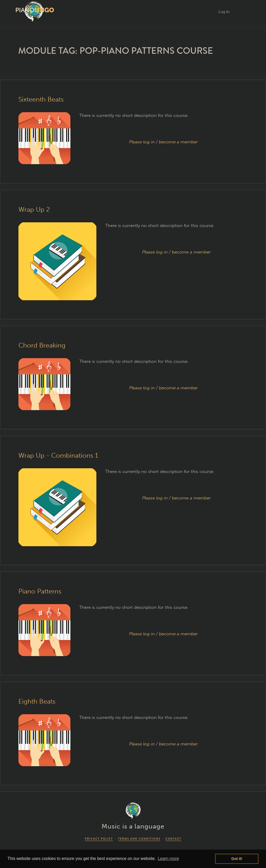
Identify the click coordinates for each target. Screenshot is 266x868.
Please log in (142, 142)
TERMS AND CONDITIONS (139, 839)
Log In (224, 12)
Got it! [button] (237, 859)
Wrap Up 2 (34, 209)
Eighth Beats (37, 701)
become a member (178, 142)
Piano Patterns (40, 591)
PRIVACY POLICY (99, 839)
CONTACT (173, 839)
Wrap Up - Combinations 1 (58, 455)
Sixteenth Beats (41, 99)
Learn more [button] (168, 859)
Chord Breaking (42, 345)
